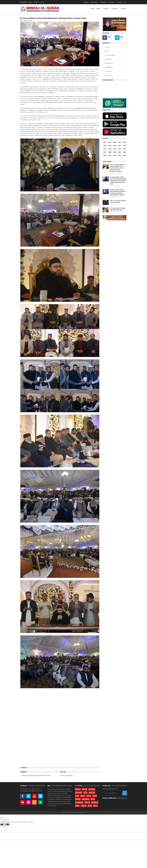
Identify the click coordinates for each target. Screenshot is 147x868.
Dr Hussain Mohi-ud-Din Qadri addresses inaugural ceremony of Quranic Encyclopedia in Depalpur (118, 192)
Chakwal (84, 789)
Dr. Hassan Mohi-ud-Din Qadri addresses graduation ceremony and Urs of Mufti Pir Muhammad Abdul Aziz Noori (118, 180)
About (98, 8)
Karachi (83, 796)
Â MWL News (109, 63)
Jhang (77, 796)
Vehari (90, 806)
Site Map (119, 2)
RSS (125, 2)
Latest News (107, 162)
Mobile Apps (94, 2)
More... (95, 806)
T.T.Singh (84, 806)
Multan (93, 799)
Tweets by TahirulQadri (66, 775)
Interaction (112, 2)
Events (106, 8)
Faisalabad (92, 789)
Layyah (95, 796)
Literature (115, 8)
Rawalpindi (95, 802)
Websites (86, 2)
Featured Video (108, 80)
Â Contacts (108, 71)
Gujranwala (79, 793)
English (37, 2)
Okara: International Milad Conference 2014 (118, 201)
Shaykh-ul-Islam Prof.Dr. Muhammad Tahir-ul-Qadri (36, 775)
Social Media (103, 2)
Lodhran (78, 799)
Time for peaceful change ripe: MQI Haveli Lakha (118, 209)
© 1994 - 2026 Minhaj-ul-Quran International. (74, 813)
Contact (123, 8)
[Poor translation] (7, 825)
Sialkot (77, 806)
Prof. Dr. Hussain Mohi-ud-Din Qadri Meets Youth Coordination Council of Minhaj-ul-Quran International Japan (118, 168)
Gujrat (85, 793)
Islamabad (92, 793)
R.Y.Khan (87, 802)
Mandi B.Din (85, 799)
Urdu (43, 2)
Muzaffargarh (79, 802)
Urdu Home (108, 75)
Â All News (108, 59)
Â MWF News (109, 67)
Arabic (30, 2)
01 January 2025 (28, 20)
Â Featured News (110, 55)
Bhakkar (78, 789)
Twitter (63, 772)
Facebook (23, 772)
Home (93, 8)
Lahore (89, 796)
